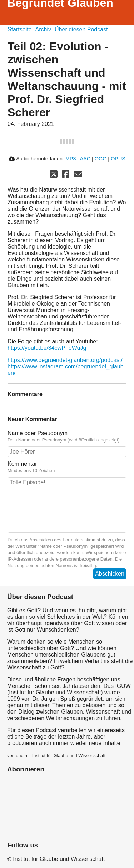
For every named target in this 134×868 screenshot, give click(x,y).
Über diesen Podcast (81, 29)
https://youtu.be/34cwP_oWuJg (47, 348)
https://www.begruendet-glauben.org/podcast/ (65, 360)
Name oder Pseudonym (67, 436)
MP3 (71, 159)
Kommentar (67, 467)
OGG (101, 159)
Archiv (43, 29)
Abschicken (110, 574)
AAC (85, 159)
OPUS (118, 159)
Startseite (20, 29)
